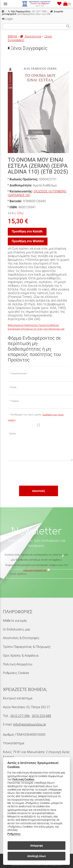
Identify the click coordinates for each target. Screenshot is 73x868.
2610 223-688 (41, 716)
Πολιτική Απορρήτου (18, 664)
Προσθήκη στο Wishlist (28, 241)
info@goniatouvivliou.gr (29, 724)
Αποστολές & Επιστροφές (21, 638)
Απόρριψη (36, 846)
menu (5, 4)
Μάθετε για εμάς (15, 621)
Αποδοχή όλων (36, 856)
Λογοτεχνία (31, 36)
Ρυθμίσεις (14, 834)
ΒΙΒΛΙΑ (12, 36)
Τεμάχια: (15, 401)
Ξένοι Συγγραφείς (29, 48)
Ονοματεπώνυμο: (19, 373)
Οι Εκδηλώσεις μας (17, 629)
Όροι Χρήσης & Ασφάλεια (21, 656)
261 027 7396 (27, 11)
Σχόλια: (13, 434)
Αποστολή (38, 491)
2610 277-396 (20, 716)
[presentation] (37, 473)
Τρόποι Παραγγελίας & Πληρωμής (27, 647)
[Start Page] (37, 4)
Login (7, 19)
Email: (14, 387)
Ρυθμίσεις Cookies (16, 673)
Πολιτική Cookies (23, 779)
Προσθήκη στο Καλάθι (27, 231)
